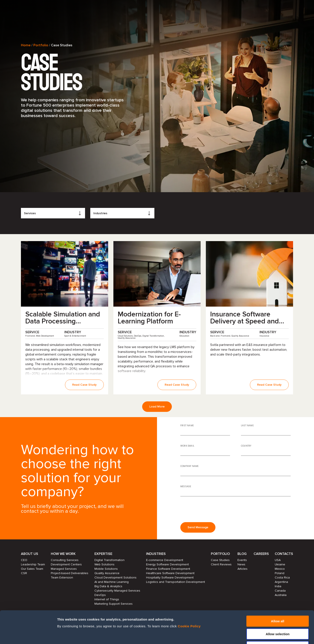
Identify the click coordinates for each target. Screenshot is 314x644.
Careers (261, 554)
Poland (280, 573)
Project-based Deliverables (70, 573)
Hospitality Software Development (170, 578)
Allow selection (277, 603)
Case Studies (220, 560)
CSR (24, 573)
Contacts (284, 554)
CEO (24, 560)
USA (278, 560)
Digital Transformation (109, 560)
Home (26, 45)
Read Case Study (84, 385)
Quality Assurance (107, 573)
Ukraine (280, 564)
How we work (63, 554)
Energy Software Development (167, 564)
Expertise (103, 554)
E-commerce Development (165, 560)
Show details (235, 635)
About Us (30, 554)
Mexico (280, 569)
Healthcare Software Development (170, 573)
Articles (242, 569)
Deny (278, 616)
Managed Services (64, 569)
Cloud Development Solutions (115, 578)
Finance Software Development (168, 569)
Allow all (278, 591)
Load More (157, 407)
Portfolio (41, 45)
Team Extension (62, 578)
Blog (242, 554)
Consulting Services (65, 560)
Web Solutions (104, 564)
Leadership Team (33, 564)
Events (242, 560)
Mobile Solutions (106, 569)
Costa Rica (282, 578)
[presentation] (213, 508)
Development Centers (66, 564)
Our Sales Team (32, 569)
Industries (156, 554)
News (241, 564)
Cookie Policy (189, 596)
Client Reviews (221, 564)
